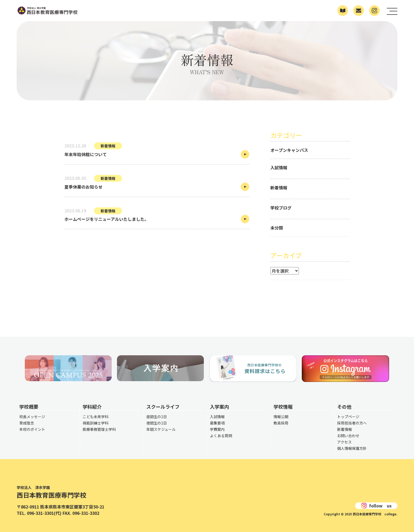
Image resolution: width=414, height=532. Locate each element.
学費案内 (217, 429)
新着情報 (279, 188)
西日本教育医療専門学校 (60, 493)
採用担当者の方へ (352, 423)
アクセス (344, 442)
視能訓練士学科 (96, 423)
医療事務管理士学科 (99, 429)
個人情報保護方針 (352, 448)
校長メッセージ (32, 417)
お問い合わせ (348, 436)
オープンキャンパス (289, 150)
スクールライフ (163, 407)
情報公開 (281, 417)
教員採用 (281, 423)
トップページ (348, 417)
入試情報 (279, 167)
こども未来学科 (96, 417)
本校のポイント (32, 429)
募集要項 (217, 423)
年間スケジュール (161, 429)
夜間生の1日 (157, 423)
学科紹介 (92, 407)
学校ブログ (281, 208)
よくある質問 (221, 436)
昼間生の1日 (157, 417)
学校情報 (283, 407)
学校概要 (29, 407)
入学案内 (219, 407)
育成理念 (27, 423)
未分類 (277, 228)
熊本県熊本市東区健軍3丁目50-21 (72, 507)
